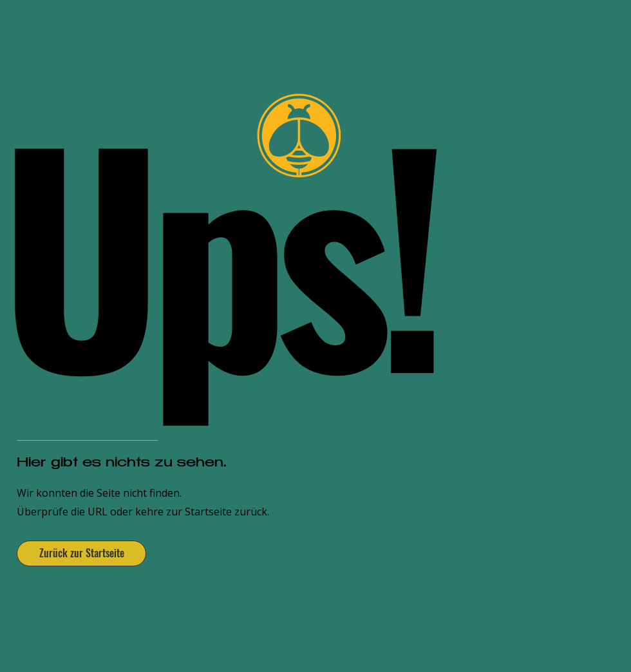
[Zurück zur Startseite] (81, 553)
